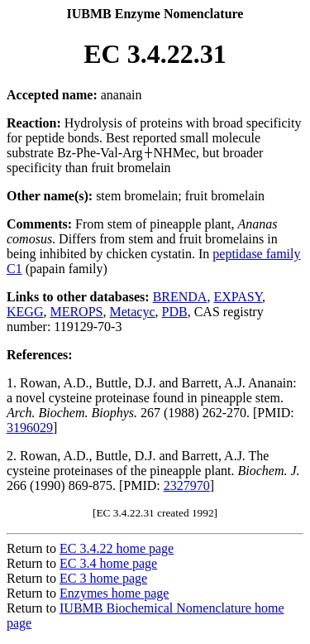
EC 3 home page (103, 578)
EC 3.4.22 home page (117, 548)
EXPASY (238, 297)
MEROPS (76, 312)
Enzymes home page (114, 593)
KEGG (25, 312)
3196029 (30, 428)
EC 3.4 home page (108, 563)
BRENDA (180, 297)
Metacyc (132, 312)
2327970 (187, 485)
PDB (175, 312)
